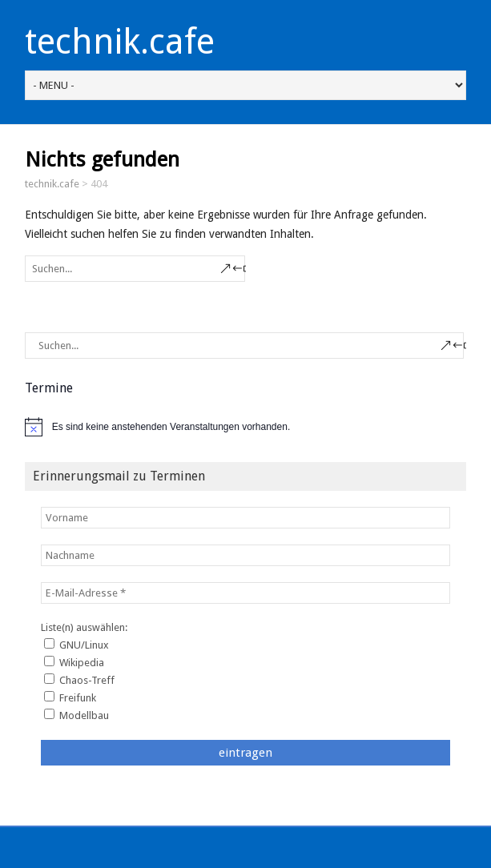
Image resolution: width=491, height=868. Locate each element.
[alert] (246, 427)
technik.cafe (120, 42)
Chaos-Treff (79, 680)
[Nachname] (246, 555)
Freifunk (70, 697)
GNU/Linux (76, 645)
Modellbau (76, 715)
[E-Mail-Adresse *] (246, 593)
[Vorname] (246, 518)
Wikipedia (74, 662)
